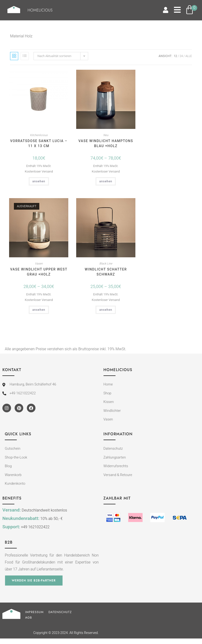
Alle (189, 56)
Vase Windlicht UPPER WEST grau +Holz (39, 272)
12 (175, 56)
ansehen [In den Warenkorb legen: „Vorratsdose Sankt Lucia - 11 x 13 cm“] (39, 181)
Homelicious (45, 10)
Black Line (106, 264)
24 (181, 56)
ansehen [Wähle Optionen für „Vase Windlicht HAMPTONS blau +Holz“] (106, 181)
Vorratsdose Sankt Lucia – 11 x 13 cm (39, 144)
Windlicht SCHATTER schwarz (106, 272)
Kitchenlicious (39, 135)
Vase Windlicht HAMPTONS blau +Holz (106, 144)
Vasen (39, 264)
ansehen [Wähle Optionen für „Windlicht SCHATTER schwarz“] (106, 310)
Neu (106, 135)
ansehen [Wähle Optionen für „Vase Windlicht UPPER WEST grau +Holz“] (39, 310)
